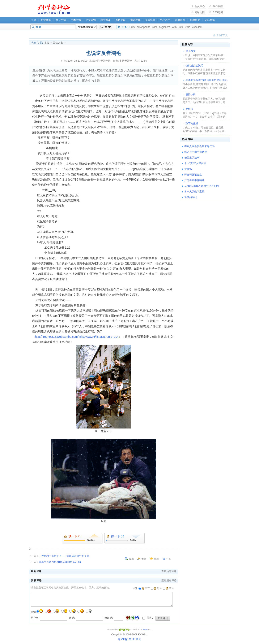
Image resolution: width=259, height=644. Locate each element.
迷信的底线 (191, 197)
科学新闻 (46, 20)
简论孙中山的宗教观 (196, 152)
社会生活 (61, 20)
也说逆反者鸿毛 (194, 66)
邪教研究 (195, 20)
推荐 (156, 559)
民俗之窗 (120, 20)
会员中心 (200, 6)
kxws (145, 630)
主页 (34, 20)
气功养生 (165, 20)
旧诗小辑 (191, 95)
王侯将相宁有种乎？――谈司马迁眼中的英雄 (64, 556)
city (133, 27)
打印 (169, 559)
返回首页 (222, 35)
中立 (146, 588)
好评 (158, 588)
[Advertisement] (133, 9)
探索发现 (135, 20)
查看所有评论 (169, 571)
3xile (188, 27)
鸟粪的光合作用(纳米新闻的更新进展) (60, 562)
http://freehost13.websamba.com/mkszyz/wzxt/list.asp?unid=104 (77, 337)
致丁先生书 (192, 123)
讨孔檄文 (191, 51)
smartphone (144, 27)
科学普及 (106, 20)
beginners (164, 27)
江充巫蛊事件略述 (194, 180)
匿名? (150, 618)
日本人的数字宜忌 (194, 192)
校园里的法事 (192, 158)
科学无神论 (53, 9)
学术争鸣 (76, 20)
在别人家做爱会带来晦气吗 (199, 146)
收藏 (131, 559)
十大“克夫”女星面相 (195, 163)
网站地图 (200, 12)
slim (155, 27)
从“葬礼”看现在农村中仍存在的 (201, 186)
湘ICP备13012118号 (129, 639)
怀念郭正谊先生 (193, 175)
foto (181, 27)
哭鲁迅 (189, 109)
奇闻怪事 (150, 20)
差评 (170, 588)
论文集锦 (91, 20)
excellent (197, 27)
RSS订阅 (218, 12)
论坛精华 (210, 20)
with (174, 27)
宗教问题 (180, 20)
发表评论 (163, 618)
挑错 (144, 559)
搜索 (106, 27)
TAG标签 (218, 6)
